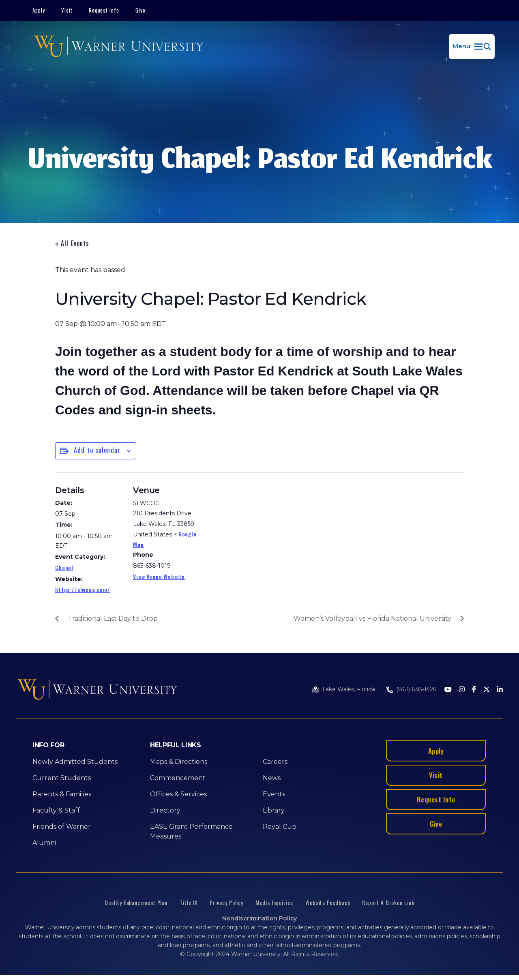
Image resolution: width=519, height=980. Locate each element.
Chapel (64, 567)
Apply (39, 10)
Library (274, 810)
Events (274, 794)
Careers (275, 762)
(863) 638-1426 (416, 689)
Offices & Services (178, 794)
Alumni (44, 843)
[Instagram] (462, 690)
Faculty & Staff (56, 810)
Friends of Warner (62, 827)
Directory (165, 810)
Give (140, 10)
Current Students (62, 778)
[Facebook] (474, 690)
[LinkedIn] (500, 690)
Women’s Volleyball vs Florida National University (372, 619)
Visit (67, 10)
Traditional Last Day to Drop (113, 619)
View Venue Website (159, 576)
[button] (472, 47)
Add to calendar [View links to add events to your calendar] (97, 450)
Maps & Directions (179, 762)
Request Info (104, 10)
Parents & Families (62, 794)
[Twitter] (487, 690)
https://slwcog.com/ (83, 589)
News (272, 778)
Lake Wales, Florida (349, 689)
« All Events (72, 243)
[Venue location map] (254, 529)
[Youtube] (448, 690)
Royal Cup (280, 827)
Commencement (178, 778)
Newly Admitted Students (75, 762)
